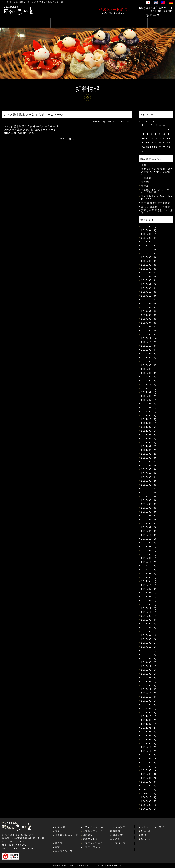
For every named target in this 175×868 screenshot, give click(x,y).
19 (152, 143)
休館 (144, 165)
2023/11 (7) (149, 342)
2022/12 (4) (149, 384)
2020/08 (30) (150, 458)
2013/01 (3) (149, 685)
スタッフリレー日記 (153, 827)
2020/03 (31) (150, 477)
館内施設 (60, 843)
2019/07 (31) (150, 508)
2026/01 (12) (150, 242)
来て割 (145, 182)
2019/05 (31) (150, 516)
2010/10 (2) (149, 751)
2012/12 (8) (149, 689)
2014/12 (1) (149, 647)
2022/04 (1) (149, 408)
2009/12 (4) (149, 790)
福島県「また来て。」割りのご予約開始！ (157, 191)
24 (143, 147)
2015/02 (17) (150, 643)
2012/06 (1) (149, 708)
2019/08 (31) (150, 504)
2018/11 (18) (150, 539)
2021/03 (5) (149, 442)
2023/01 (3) (149, 381)
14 (160, 138)
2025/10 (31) (150, 253)
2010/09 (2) (149, 755)
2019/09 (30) (150, 500)
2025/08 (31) (150, 261)
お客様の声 (116, 835)
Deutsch (146, 839)
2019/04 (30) (150, 519)
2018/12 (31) (150, 535)
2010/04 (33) (150, 774)
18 (147, 143)
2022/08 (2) (149, 396)
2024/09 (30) (150, 303)
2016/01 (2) (149, 604)
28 (160, 147)
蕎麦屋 (145, 186)
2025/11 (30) (150, 250)
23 (168, 143)
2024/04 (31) (150, 323)
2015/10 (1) (149, 612)
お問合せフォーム (93, 831)
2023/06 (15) (150, 361)
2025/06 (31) (150, 269)
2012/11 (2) (149, 693)
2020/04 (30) (150, 473)
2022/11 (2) (149, 388)
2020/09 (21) (150, 454)
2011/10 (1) (149, 716)
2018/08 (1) (149, 546)
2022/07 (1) (149, 400)
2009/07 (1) (149, 809)
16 (168, 138)
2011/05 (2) (149, 728)
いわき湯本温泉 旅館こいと (16, 2)
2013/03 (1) (149, 681)
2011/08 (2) (149, 720)
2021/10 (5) (149, 419)
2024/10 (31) (150, 300)
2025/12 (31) (150, 246)
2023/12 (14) (150, 338)
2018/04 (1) (149, 554)
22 (164, 143)
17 (143, 143)
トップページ (118, 843)
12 (152, 138)
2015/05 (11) (150, 631)
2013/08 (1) (149, 670)
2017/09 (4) (149, 573)
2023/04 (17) (150, 369)
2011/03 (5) (149, 735)
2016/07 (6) (149, 589)
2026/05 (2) (149, 226)
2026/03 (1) (149, 234)
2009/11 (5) (149, 793)
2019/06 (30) (150, 512)
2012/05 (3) (149, 712)
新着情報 (115, 831)
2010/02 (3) (149, 782)
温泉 (57, 831)
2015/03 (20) (150, 639)
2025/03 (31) (150, 280)
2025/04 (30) (150, 276)
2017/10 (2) (149, 570)
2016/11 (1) (149, 585)
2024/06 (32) (150, 315)
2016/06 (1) (149, 593)
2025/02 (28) (150, 284)
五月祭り (146, 178)
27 (156, 147)
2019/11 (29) (150, 492)
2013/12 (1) (149, 666)
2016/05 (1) (149, 597)
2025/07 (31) (150, 265)
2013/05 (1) (149, 674)
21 (160, 143)
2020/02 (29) (150, 481)
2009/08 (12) (150, 805)
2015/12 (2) (149, 608)
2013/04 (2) (149, 678)
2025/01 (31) (150, 288)
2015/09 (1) (149, 616)
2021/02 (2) (149, 446)
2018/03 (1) (149, 558)
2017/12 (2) (149, 562)
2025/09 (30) (150, 257)
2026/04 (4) (149, 230)
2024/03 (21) (150, 327)
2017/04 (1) (149, 581)
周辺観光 (88, 835)
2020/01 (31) (150, 485)
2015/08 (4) (149, 620)
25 (147, 147)
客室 (57, 847)
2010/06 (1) (149, 766)
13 (156, 138)
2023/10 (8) (149, 346)
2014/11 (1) (149, 651)
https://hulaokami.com (19, 133)
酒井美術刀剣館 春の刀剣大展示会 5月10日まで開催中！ (157, 172)
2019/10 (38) (150, 496)
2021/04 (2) (149, 439)
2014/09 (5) (149, 658)
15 (164, 138)
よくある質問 (118, 827)
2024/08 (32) (150, 307)
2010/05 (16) (150, 770)
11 (147, 138)
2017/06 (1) (149, 577)
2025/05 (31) (150, 273)
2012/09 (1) (149, 701)
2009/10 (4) (149, 797)
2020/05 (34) (150, 469)
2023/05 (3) (149, 365)
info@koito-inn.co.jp (23, 848)
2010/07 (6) (149, 763)
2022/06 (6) (149, 404)
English (146, 831)
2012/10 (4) (149, 697)
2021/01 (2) (149, 450)
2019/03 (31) (150, 523)
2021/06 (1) (149, 431)
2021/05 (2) (149, 435)
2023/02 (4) (149, 377)
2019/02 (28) (150, 527)
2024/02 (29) (150, 330)
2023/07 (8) (149, 357)
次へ (63, 139)
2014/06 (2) (149, 662)
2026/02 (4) (149, 238)
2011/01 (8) (149, 743)
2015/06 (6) (149, 628)
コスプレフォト (92, 847)
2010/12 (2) (149, 747)
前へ (71, 139)
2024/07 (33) (150, 311)
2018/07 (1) (149, 550)
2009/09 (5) (149, 801)
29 (164, 147)
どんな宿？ (61, 827)
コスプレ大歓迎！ (93, 843)
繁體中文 (146, 835)
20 (156, 143)
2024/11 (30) (150, 296)
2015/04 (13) (150, 635)
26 (152, 147)
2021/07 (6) (149, 427)
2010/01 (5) (149, 786)
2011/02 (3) (149, 739)
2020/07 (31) (150, 462)
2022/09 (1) (149, 392)
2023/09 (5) (149, 350)
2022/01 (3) (149, 415)
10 (143, 138)
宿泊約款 (115, 839)
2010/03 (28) (150, 778)
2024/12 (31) (150, 292)
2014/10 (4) (149, 654)
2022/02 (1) (149, 412)
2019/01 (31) (150, 531)
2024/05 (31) (150, 319)
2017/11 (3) (149, 566)
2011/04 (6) (149, 732)
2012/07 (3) (149, 705)
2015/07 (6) (149, 624)
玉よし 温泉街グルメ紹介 (156, 207)
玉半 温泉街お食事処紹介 (156, 203)
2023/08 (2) (149, 354)
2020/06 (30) (150, 466)
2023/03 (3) (149, 373)
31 (143, 151)
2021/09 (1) (149, 423)
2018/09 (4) (149, 543)
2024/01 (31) (150, 334)
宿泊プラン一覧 (64, 851)
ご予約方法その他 (93, 827)
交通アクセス (90, 839)
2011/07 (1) (149, 724)
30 (168, 147)
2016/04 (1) (149, 601)
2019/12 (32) (150, 489)
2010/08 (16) (150, 759)
